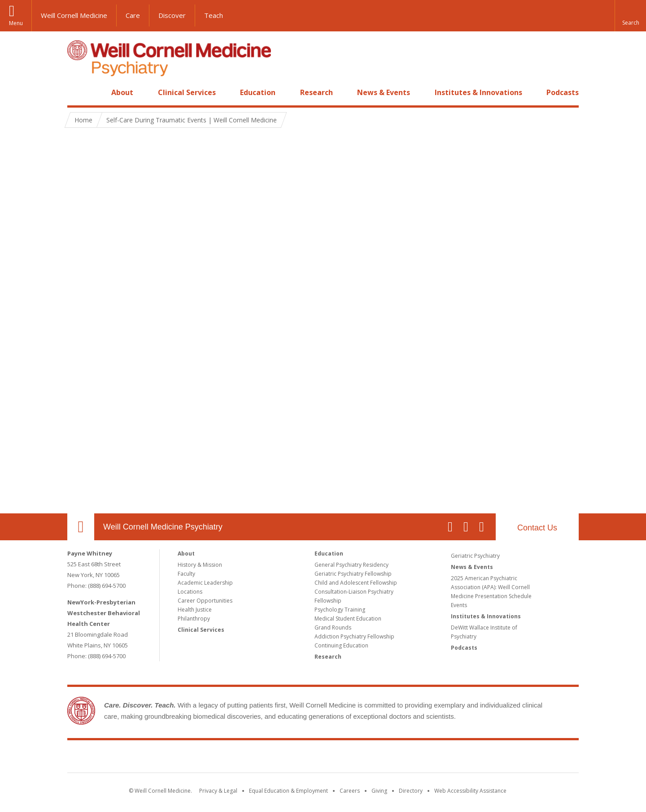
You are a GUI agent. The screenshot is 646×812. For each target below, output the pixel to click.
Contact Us (537, 528)
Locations (190, 592)
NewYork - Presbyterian (398, 758)
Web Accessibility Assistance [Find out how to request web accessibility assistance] (470, 791)
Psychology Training (340, 610)
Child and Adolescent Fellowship (356, 583)
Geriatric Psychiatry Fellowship (353, 574)
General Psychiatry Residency (351, 565)
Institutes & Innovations (478, 92)
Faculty (186, 574)
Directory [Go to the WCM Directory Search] (411, 791)
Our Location (81, 527)
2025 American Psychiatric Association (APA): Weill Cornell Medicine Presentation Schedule (491, 587)
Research (316, 92)
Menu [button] (16, 23)
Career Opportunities (205, 601)
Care (133, 15)
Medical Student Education (348, 619)
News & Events (384, 92)
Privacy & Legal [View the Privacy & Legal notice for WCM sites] (218, 791)
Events (459, 605)
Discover (172, 15)
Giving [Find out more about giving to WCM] (379, 791)
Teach (214, 15)
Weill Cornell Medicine (74, 15)
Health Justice (195, 610)
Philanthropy (194, 619)
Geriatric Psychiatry (475, 556)
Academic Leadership (205, 583)
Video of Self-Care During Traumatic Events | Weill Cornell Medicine (323, 323)
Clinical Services (187, 92)
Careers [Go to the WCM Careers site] (350, 791)
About (122, 92)
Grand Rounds (333, 627)
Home (77, 92)
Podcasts (563, 92)
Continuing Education (341, 645)
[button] (630, 16)
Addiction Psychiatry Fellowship (354, 636)
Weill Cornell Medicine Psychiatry (163, 527)
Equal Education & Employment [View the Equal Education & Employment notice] (288, 791)
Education (258, 92)
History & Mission (200, 565)
